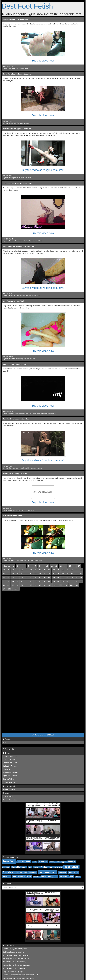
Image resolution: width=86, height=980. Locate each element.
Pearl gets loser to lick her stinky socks (17, 183)
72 (4, 581)
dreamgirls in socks (19, 867)
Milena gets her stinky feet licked (15, 474)
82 (49, 581)
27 (45, 570)
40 (22, 574)
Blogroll (6, 753)
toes (72, 877)
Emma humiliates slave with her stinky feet (19, 246)
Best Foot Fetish (27, 6)
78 (31, 581)
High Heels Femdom (10, 776)
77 (27, 581)
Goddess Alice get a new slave (13, 952)
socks (44, 877)
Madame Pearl (14, 241)
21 (17, 570)
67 (63, 577)
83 (54, 581)
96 (31, 585)
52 (76, 574)
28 (49, 570)
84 (58, 581)
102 (61, 585)
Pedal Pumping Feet (10, 756)
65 (54, 577)
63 (45, 577)
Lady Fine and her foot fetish (13, 301)
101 (55, 585)
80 (40, 581)
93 (17, 585)
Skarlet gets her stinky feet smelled (16, 419)
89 (81, 581)
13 (61, 566)
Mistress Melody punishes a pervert (15, 949)
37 (8, 574)
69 (72, 577)
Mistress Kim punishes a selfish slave (16, 955)
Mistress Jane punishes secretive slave (16, 965)
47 (54, 574)
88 (76, 581)
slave (34, 468)
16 (74, 566)
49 (63, 574)
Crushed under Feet (10, 763)
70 (76, 577)
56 (13, 577)
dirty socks (6, 867)
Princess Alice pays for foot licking (15, 962)
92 (13, 585)
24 (31, 570)
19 (8, 570)
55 (8, 577)
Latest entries (9, 946)
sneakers (36, 877)
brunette (27, 413)
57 (17, 577)
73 (8, 581)
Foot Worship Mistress (10, 773)
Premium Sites (9, 749)
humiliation (73, 872)
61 (36, 577)
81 (45, 581)
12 (56, 566)
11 (52, 566)
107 (10, 589)
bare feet (22, 178)
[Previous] (7, 566)
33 (72, 570)
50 (67, 574)
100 (50, 585)
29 (54, 570)
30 (58, 570)
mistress (21, 241)
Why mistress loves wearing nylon (16, 19)
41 (27, 574)
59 (27, 577)
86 (67, 581)
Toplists (6, 793)
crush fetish (43, 862)
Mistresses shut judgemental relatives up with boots (21, 975)
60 (31, 577)
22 (22, 570)
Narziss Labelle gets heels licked (15, 364)
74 (13, 581)
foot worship (13, 123)
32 (67, 570)
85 (63, 581)
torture (78, 877)
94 (22, 585)
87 (72, 581)
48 (58, 574)
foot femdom (58, 867)
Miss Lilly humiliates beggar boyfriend (16, 959)
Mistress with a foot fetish (12, 516)
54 (4, 577)
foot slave (19, 68)
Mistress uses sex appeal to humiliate (17, 129)
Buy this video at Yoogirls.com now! (43, 170)
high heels (15, 178)
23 (27, 570)
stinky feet (29, 468)
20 (13, 570)
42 (31, 574)
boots (35, 862)
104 (71, 585)
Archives (7, 883)
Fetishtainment (14, 468)
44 (40, 574)
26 (40, 570)
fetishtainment (46, 867)
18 (4, 570)
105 (77, 585)
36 (4, 574)
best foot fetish (24, 862)
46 (49, 574)
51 (72, 574)
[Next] (16, 589)
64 (49, 577)
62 (40, 577)
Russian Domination (10, 800)
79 (36, 581)
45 (45, 574)
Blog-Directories (9, 786)
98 (40, 585)
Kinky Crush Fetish (9, 759)
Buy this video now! (43, 61)
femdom (36, 867)
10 (47, 566)
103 (66, 585)
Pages (6, 739)
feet (10, 178)
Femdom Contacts (9, 782)
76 (22, 581)
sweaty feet (22, 468)
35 (81, 570)
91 (8, 585)
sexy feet (22, 877)
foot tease (12, 68)
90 (4, 585)
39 (17, 574)
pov (14, 877)
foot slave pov (21, 872)
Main (4, 742)
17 (79, 566)
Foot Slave (6, 769)
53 (81, 574)
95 (27, 585)
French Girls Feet (14, 296)
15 (70, 566)
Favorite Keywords (10, 857)
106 (4, 589)
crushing (52, 862)
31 (63, 570)
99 (45, 585)
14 (65, 566)
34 (76, 570)
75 (17, 581)
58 (22, 577)
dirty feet (26, 359)
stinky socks (41, 241)
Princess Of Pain (14, 561)
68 (67, 577)
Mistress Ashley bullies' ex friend (14, 968)
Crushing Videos (8, 779)
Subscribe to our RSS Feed (43, 735)
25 (36, 570)
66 (58, 577)
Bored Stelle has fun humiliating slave (17, 74)
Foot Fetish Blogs (9, 789)
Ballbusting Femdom (10, 766)
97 (36, 585)
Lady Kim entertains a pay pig (13, 972)
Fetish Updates (8, 797)
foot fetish (25, 68)
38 (13, 574)
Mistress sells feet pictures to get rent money (18, 978)
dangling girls (62, 862)
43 (36, 574)
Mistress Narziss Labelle (17, 413)
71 (81, 577)
